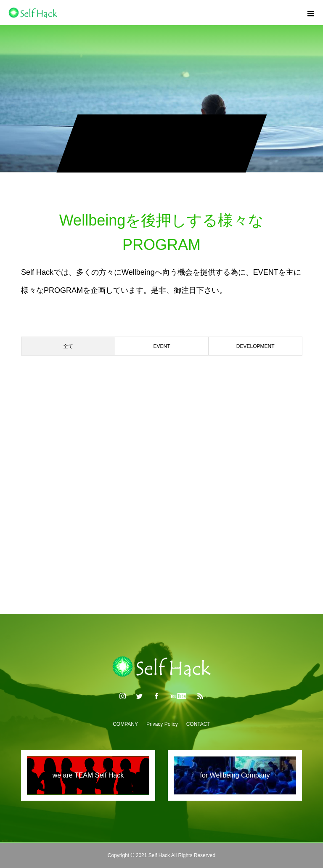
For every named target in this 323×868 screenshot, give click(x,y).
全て (68, 346)
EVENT (162, 346)
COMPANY (125, 724)
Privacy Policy (162, 724)
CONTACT (198, 724)
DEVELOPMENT (255, 346)
